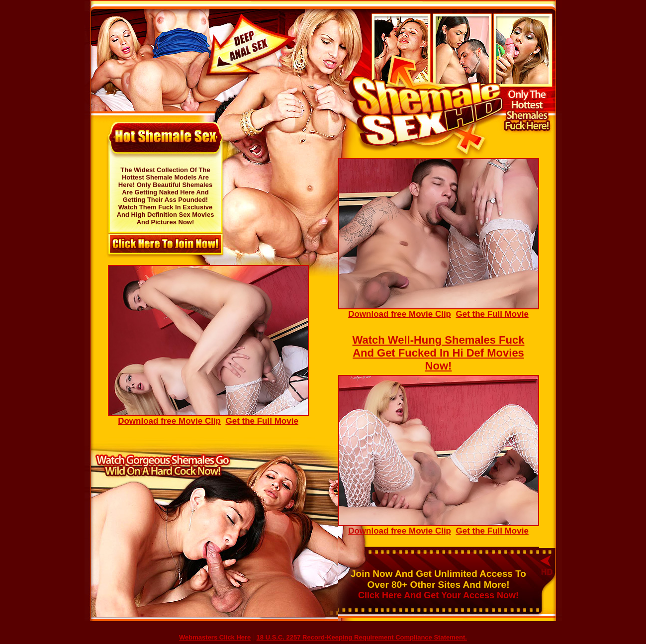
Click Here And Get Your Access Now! (438, 595)
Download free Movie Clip (439, 310)
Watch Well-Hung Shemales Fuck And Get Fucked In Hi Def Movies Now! (439, 353)
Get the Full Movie (492, 314)
